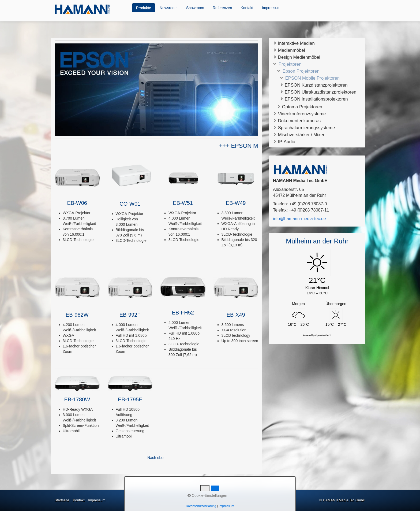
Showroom (195, 8)
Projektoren (287, 64)
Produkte (144, 8)
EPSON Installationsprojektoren (314, 99)
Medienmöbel (289, 50)
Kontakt (247, 8)
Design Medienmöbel (297, 57)
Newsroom (169, 8)
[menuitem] (144, 8)
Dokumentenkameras (297, 121)
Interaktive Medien (294, 43)
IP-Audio (284, 141)
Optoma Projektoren (300, 107)
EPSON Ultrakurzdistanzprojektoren (318, 92)
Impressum (271, 8)
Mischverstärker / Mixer (299, 134)
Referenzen (222, 8)
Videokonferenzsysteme (299, 114)
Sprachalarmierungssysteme (304, 127)
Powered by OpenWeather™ (317, 335)
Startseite (62, 500)
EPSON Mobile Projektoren (310, 78)
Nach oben (156, 458)
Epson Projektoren (298, 71)
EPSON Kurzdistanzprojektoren (314, 85)
